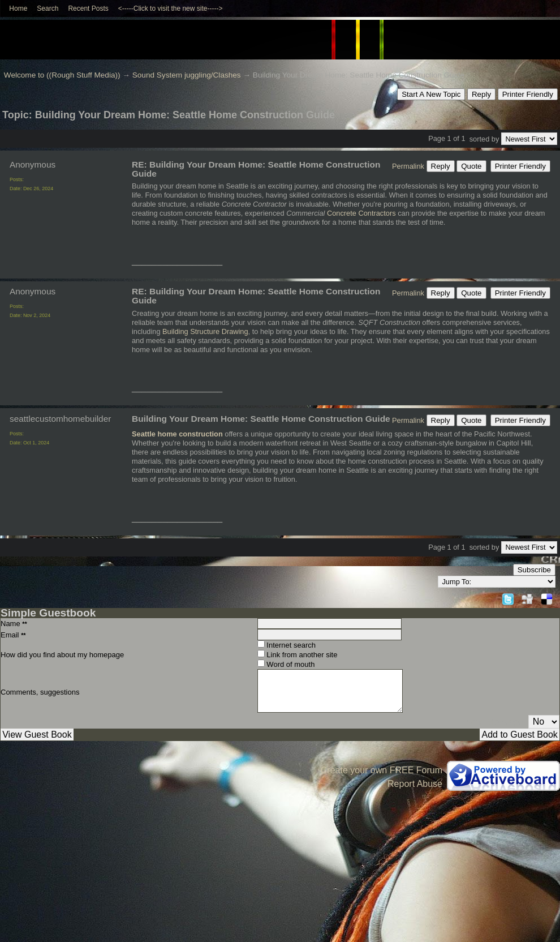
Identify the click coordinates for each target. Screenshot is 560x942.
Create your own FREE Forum (382, 770)
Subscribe (534, 570)
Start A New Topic (431, 94)
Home (18, 8)
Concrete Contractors (361, 213)
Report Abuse (415, 784)
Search (48, 8)
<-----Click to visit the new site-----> (171, 8)
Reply (481, 94)
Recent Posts (88, 8)
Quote (471, 166)
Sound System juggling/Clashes (187, 75)
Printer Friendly (528, 94)
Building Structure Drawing (205, 331)
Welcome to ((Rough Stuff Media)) (62, 75)
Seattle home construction (177, 434)
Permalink (408, 166)
